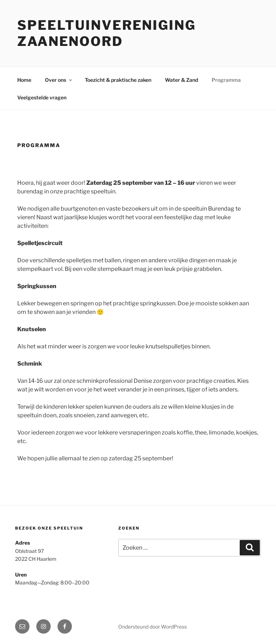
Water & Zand (181, 80)
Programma (226, 80)
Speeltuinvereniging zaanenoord (107, 33)
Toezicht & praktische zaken (118, 80)
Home (24, 80)
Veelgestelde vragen (42, 97)
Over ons (59, 80)
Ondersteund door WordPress (153, 627)
